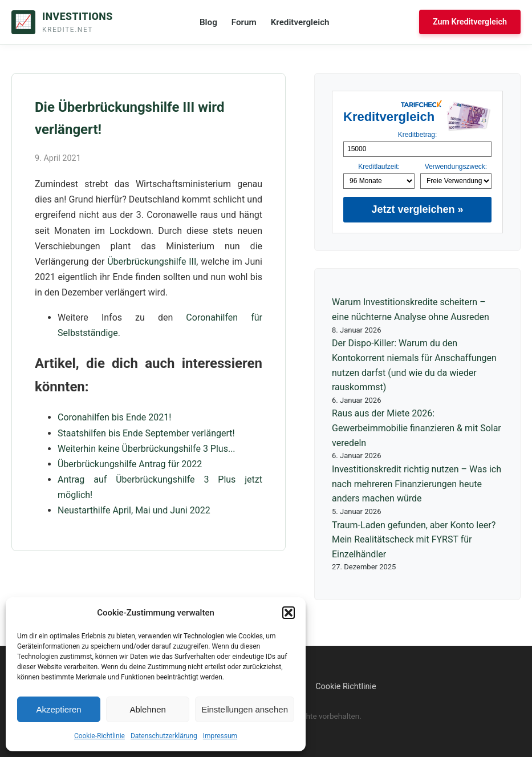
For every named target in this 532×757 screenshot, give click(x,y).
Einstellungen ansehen (245, 709)
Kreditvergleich (300, 22)
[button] (289, 613)
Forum (244, 22)
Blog (208, 22)
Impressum (220, 736)
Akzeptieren (58, 709)
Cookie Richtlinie (346, 687)
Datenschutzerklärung (164, 736)
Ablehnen (147, 709)
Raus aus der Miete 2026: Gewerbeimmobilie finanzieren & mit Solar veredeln (417, 428)
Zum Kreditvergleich (470, 22)
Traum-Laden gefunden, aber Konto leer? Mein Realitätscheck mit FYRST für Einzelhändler (414, 540)
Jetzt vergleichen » (417, 209)
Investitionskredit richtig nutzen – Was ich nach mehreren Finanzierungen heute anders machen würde (417, 484)
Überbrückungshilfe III (152, 262)
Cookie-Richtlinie (100, 736)
